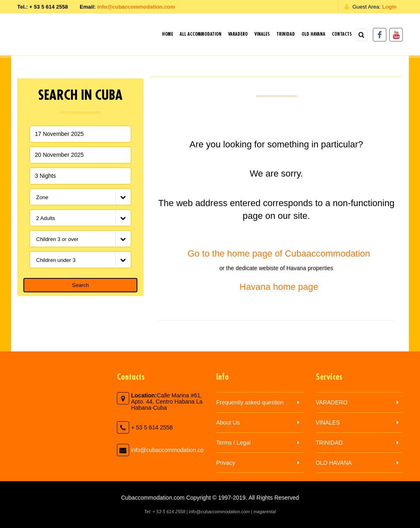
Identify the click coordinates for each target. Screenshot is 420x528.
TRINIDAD (286, 34)
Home (168, 34)
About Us (228, 422)
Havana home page (276, 287)
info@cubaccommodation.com (136, 7)
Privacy (226, 463)
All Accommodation (201, 34)
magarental (265, 512)
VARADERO (238, 34)
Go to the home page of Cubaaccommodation (276, 254)
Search (81, 285)
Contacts (342, 34)
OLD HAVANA (313, 34)
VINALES (262, 34)
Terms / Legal (233, 443)
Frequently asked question (250, 402)
